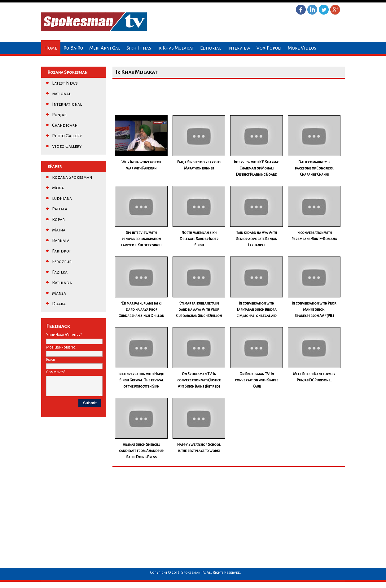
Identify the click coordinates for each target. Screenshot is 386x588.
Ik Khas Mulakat (176, 48)
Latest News (65, 83)
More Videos (302, 48)
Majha (59, 230)
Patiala (60, 209)
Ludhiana (62, 198)
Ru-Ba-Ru (73, 48)
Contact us (57, 60)
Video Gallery (67, 146)
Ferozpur (62, 261)
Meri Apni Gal (105, 48)
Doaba (59, 304)
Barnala (61, 240)
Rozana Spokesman (72, 177)
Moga (58, 188)
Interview (239, 48)
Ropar (58, 219)
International (67, 104)
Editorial (211, 48)
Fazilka (60, 272)
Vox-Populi (269, 48)
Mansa (59, 293)
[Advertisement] (225, 96)
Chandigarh (65, 125)
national (61, 94)
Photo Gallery (67, 136)
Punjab (59, 115)
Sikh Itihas (139, 48)
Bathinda (62, 283)
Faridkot (61, 251)
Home (51, 48)
